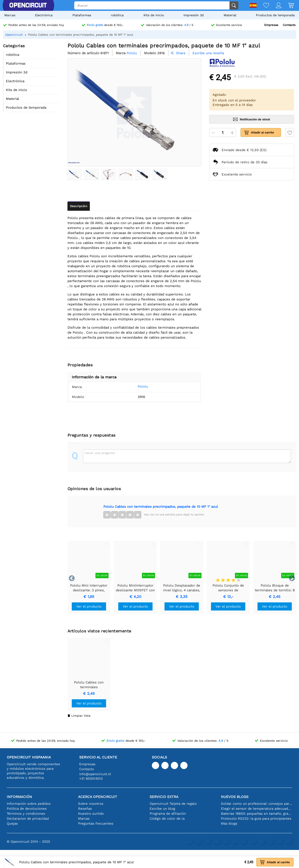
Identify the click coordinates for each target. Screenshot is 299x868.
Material (230, 15)
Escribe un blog (162, 809)
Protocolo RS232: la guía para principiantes (256, 819)
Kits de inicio (154, 15)
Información (19, 797)
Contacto (289, 25)
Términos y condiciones (26, 814)
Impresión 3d (194, 15)
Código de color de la (167, 819)
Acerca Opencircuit (98, 797)
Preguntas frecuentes (96, 824)
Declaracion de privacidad (28, 819)
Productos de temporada (275, 15)
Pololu (137, 386)
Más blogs (229, 824)
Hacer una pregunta (100, 453)
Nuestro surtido (91, 814)
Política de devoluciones (27, 809)
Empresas (271, 25)
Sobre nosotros (91, 804)
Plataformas (82, 15)
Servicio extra (164, 797)
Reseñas (85, 809)
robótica (117, 15)
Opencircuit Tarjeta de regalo (173, 804)
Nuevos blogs (235, 797)
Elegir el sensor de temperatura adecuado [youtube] (257, 809)
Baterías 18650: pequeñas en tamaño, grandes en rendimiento (257, 814)
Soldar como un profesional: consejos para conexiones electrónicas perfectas (257, 804)
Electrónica (44, 15)
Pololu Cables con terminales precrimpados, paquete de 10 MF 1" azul (161, 507)
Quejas (12, 824)
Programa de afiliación (168, 814)
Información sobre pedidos (29, 804)
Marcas (10, 15)
